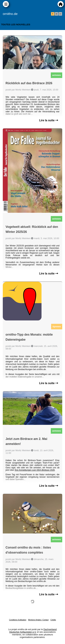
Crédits (53, 620)
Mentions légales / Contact (38, 620)
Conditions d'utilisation (18, 620)
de (57, 14)
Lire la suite (49, 120)
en (60, 14)
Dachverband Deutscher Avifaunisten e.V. (33, 631)
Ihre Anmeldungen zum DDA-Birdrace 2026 (35, 470)
